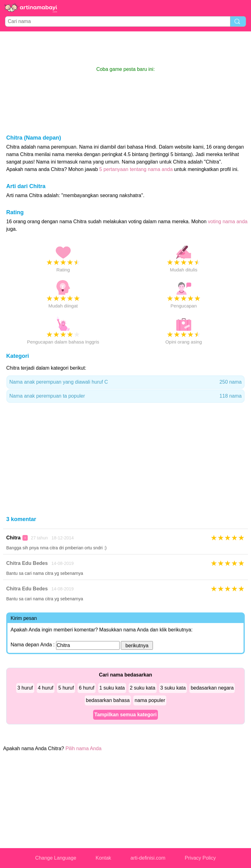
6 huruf (87, 688)
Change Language (56, 858)
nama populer (150, 700)
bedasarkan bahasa (108, 700)
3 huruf (25, 688)
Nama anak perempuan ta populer (125, 396)
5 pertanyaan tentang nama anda (136, 169)
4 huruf (46, 688)
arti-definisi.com (148, 858)
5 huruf (66, 688)
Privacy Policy (200, 858)
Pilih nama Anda (83, 748)
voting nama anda (228, 222)
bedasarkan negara (212, 688)
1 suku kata (112, 688)
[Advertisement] (125, 48)
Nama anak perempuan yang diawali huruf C (125, 382)
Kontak (103, 858)
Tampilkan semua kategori (125, 715)
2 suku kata (143, 688)
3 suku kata (173, 688)
